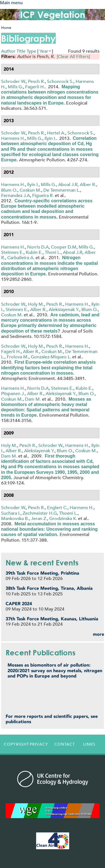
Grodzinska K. (63, 518)
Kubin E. (34, 252)
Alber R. (88, 184)
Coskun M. (30, 190)
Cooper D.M (64, 247)
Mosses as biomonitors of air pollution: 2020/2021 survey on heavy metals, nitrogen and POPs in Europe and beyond (55, 670)
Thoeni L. (68, 513)
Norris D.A (38, 247)
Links (89, 744)
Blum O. (9, 190)
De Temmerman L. (62, 190)
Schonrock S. (60, 81)
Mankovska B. (15, 518)
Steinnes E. (12, 252)
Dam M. (33, 399)
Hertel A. (56, 133)
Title (21, 51)
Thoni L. (53, 252)
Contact (65, 744)
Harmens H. (13, 138)
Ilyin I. (50, 138)
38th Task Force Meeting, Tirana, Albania (49, 588)
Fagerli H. (35, 87)
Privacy (39, 744)
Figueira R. (43, 195)
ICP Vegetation (53, 14)
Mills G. (15, 87)
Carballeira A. (21, 258)
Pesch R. (36, 81)
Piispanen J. (13, 394)
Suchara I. (11, 513)
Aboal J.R (68, 184)
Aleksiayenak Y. (64, 309)
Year (44, 51)
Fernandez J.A (16, 195)
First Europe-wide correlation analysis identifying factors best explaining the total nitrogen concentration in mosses (48, 367)
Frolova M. (18, 357)
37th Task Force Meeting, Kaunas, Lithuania (52, 619)
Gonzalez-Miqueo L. (51, 357)
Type (31, 51)
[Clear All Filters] (73, 56)
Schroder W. (13, 81)
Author (8, 51)
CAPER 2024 (19, 604)
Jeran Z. (39, 518)
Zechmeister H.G (40, 513)
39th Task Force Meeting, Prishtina (42, 573)
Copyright (15, 744)
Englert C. (57, 508)
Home (6, 28)
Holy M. (36, 304)
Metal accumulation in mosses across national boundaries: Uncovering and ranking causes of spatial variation (49, 529)
